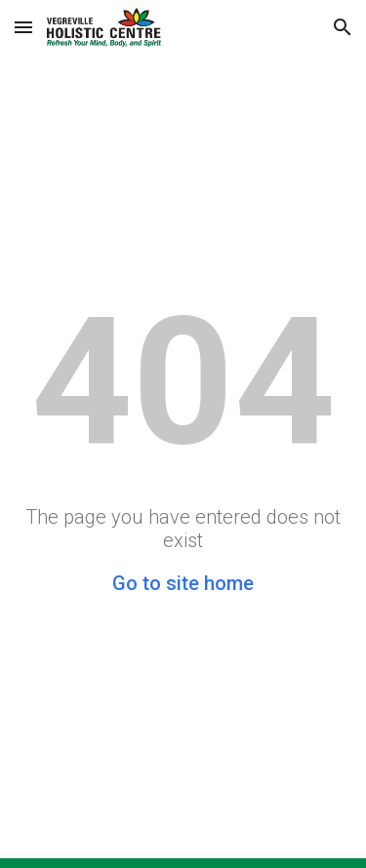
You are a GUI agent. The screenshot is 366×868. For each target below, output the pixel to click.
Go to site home (183, 583)
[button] (23, 27)
